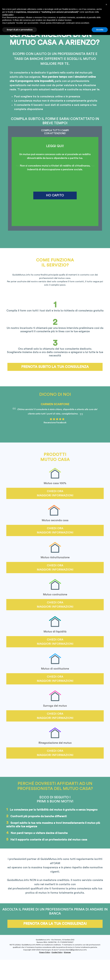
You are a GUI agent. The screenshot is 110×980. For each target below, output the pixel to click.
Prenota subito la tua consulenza (55, 367)
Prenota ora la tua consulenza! (55, 924)
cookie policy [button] (8, 960)
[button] (106, 950)
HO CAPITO (55, 195)
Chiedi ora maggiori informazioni (55, 493)
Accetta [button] (100, 975)
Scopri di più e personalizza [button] (20, 975)
